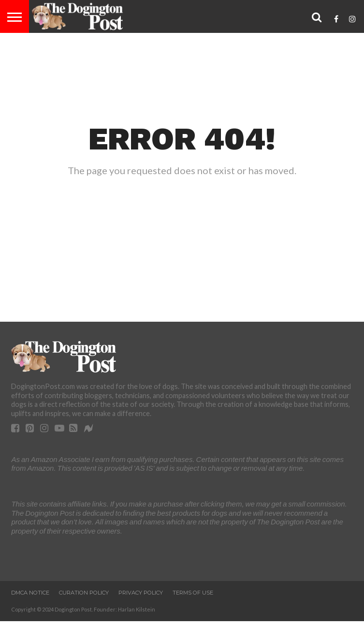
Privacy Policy (141, 593)
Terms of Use (193, 593)
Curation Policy (84, 593)
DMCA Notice (30, 593)
